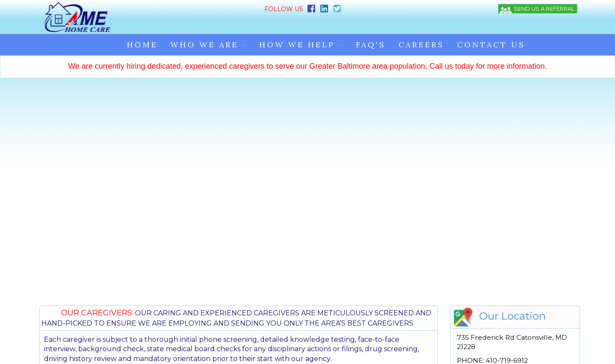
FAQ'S (371, 26)
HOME (142, 26)
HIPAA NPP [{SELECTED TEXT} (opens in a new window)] (476, 285)
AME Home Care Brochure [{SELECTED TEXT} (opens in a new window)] (498, 269)
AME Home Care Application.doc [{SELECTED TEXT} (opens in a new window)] (507, 292)
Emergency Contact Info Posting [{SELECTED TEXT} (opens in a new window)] (506, 277)
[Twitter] (259, 8)
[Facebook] (234, 8)
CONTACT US (491, 26)
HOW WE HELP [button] (301, 26)
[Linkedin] (246, 8)
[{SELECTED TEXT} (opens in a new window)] (499, 77)
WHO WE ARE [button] (208, 26)
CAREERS (421, 26)
